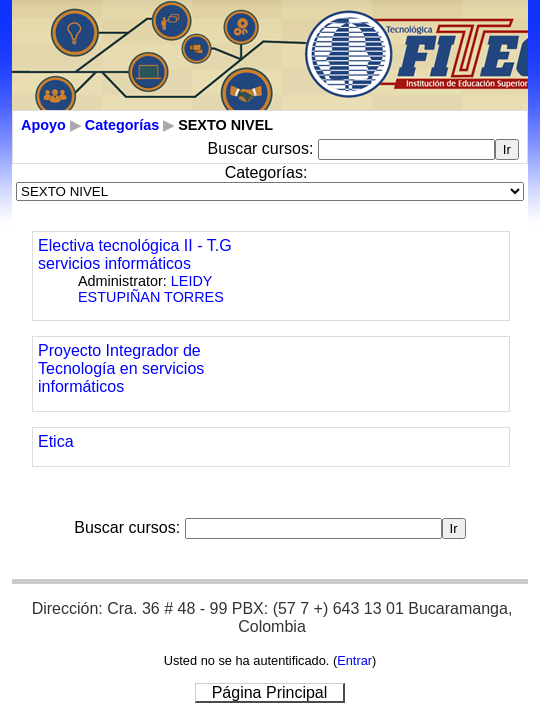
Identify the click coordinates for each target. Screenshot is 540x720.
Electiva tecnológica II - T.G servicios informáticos (135, 254)
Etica (56, 441)
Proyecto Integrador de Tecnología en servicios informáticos (121, 368)
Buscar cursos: (263, 148)
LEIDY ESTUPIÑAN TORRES (151, 289)
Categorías (122, 125)
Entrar (354, 660)
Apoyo (43, 125)
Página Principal (270, 692)
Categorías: (266, 172)
